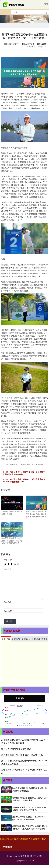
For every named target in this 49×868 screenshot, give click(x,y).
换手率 (44, 639)
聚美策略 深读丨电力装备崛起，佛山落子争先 (22, 755)
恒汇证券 (5, 839)
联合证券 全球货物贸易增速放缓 (16, 749)
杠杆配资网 (24, 839)
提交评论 (10, 621)
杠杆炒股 (14, 839)
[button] (3, 711)
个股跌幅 (16, 639)
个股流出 (36, 639)
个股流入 (26, 639)
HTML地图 (37, 856)
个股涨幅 (6, 639)
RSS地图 (29, 856)
